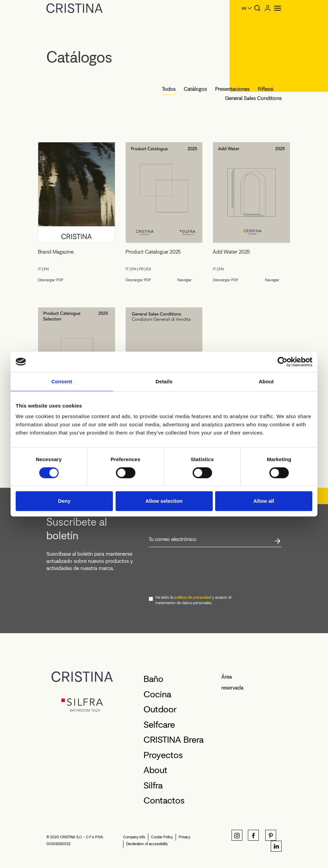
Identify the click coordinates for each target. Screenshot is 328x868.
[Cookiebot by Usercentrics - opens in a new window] (282, 362)
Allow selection (164, 501)
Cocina (157, 694)
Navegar (184, 280)
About (155, 770)
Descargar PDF (51, 280)
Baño (153, 679)
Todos (169, 89)
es (244, 8)
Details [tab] (164, 381)
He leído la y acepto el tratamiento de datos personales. (193, 600)
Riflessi (266, 89)
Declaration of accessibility (147, 844)
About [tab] (266, 381)
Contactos (164, 800)
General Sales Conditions (253, 98)
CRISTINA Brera (174, 740)
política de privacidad (193, 597)
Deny (64, 501)
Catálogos (195, 89)
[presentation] (200, 571)
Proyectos (163, 755)
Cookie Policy (162, 837)
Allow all (264, 501)
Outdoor (160, 709)
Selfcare (159, 725)
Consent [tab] (62, 381)
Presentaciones (232, 89)
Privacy (184, 837)
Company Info (134, 837)
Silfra (153, 785)
